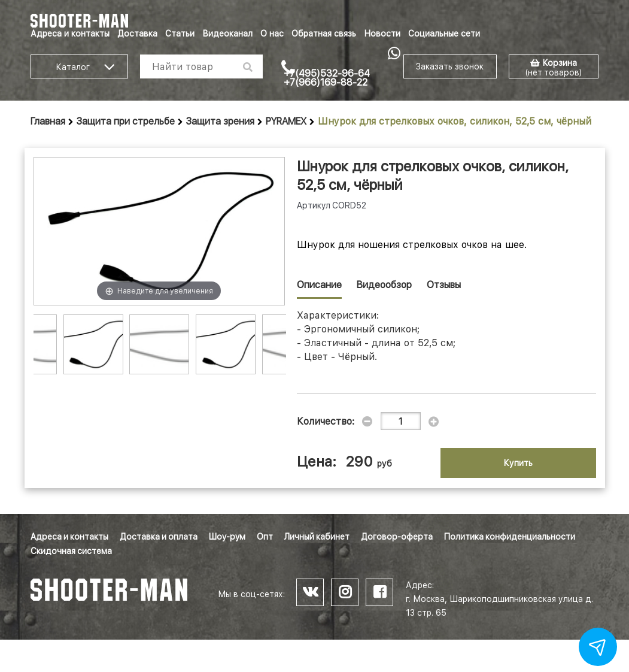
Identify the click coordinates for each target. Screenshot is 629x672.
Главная (48, 121)
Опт (265, 537)
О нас (272, 34)
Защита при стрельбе (126, 121)
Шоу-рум (227, 537)
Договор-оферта (397, 537)
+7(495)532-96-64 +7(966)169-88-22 (327, 78)
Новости (382, 34)
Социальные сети (444, 34)
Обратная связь (324, 34)
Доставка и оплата (159, 537)
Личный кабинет (317, 537)
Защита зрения (220, 121)
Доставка (137, 34)
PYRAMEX (286, 121)
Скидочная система (71, 551)
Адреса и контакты (70, 34)
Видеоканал (227, 34)
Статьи (180, 34)
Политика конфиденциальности (510, 537)
